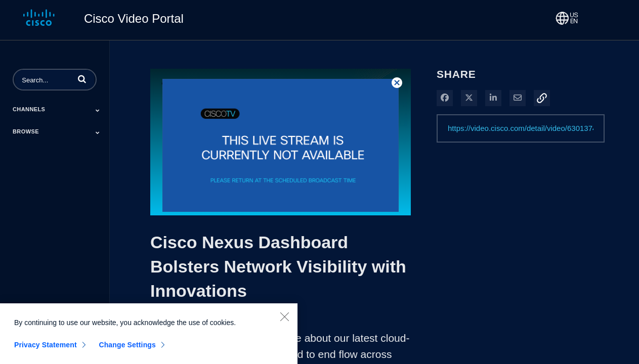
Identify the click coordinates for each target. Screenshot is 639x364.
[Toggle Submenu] (98, 110)
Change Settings (127, 349)
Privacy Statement (46, 349)
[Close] (284, 321)
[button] (82, 79)
